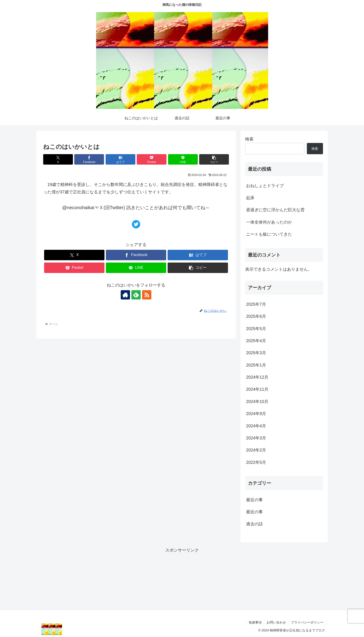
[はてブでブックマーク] (120, 159)
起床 (250, 198)
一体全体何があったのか (269, 222)
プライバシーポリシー (307, 622)
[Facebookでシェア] (89, 159)
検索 (249, 139)
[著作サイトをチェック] (125, 295)
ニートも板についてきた (269, 234)
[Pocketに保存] (152, 159)
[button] (214, 159)
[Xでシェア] (58, 159)
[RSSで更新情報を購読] (147, 295)
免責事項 (255, 622)
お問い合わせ (276, 622)
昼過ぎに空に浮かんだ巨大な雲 (275, 210)
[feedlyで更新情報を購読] (136, 295)
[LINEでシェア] (183, 159)
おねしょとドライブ (265, 186)
